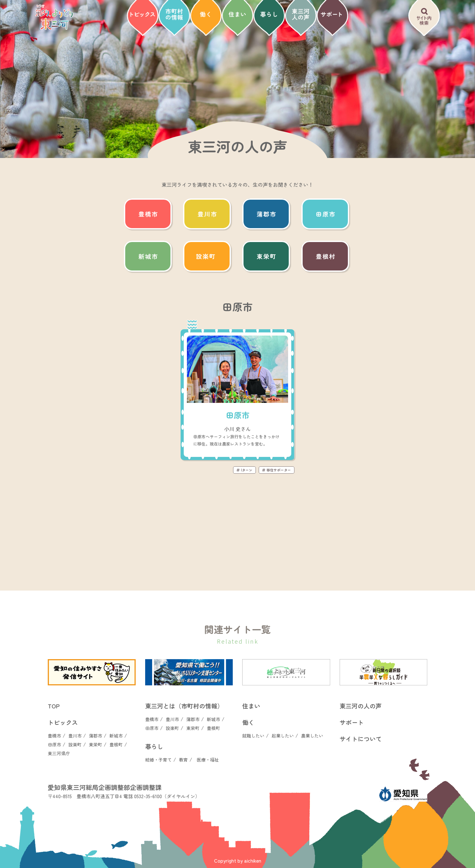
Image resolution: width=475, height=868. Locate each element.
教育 (183, 760)
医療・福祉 (208, 760)
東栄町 (96, 744)
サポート (352, 722)
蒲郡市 (96, 736)
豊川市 (75, 736)
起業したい (283, 736)
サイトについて (361, 739)
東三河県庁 (59, 753)
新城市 (116, 736)
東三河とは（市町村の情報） (184, 706)
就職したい (253, 736)
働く (248, 722)
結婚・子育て (158, 760)
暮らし (154, 746)
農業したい (312, 736)
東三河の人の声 (361, 706)
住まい (251, 706)
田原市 (54, 744)
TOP (54, 706)
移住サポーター (277, 470)
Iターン (244, 470)
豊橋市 (54, 736)
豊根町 (116, 744)
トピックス (63, 722)
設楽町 (75, 744)
